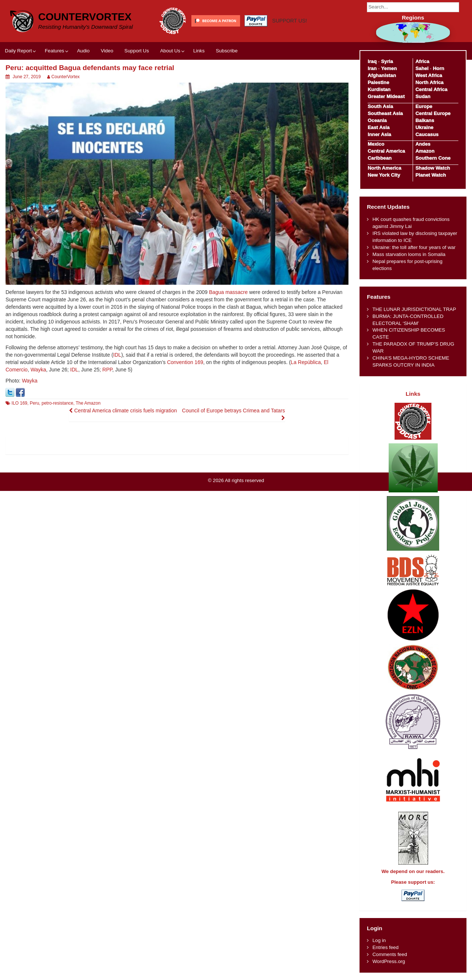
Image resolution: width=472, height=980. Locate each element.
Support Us (137, 51)
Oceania (377, 120)
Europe (424, 106)
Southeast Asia (385, 113)
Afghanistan (382, 75)
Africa (422, 61)
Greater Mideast (386, 96)
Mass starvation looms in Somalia (409, 254)
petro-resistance (58, 403)
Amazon (425, 151)
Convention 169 (185, 362)
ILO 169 (19, 403)
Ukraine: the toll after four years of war (414, 247)
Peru (34, 403)
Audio (83, 51)
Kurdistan (379, 89)
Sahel (422, 68)
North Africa (429, 82)
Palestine (378, 82)
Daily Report (18, 51)
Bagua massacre (228, 292)
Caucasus (427, 134)
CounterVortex (85, 17)
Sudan (423, 96)
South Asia (380, 106)
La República (306, 362)
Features (54, 51)
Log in (379, 940)
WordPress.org (389, 961)
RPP (107, 370)
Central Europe (433, 113)
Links (199, 51)
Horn (439, 68)
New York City (384, 175)
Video (107, 51)
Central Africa (431, 89)
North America (384, 168)
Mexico (376, 144)
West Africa (428, 75)
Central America (386, 151)
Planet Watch (431, 175)
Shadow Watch (433, 168)
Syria (387, 61)
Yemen (389, 68)
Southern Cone (433, 158)
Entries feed (386, 947)
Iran (372, 68)
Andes (423, 144)
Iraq (372, 61)
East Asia (379, 127)
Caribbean (380, 158)
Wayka (38, 370)
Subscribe (227, 51)
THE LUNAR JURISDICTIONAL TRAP (414, 309)
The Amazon (88, 403)
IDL (117, 355)
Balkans (425, 120)
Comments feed (390, 954)
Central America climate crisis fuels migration (123, 411)
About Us (170, 51)
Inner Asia (379, 134)
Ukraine (424, 127)
